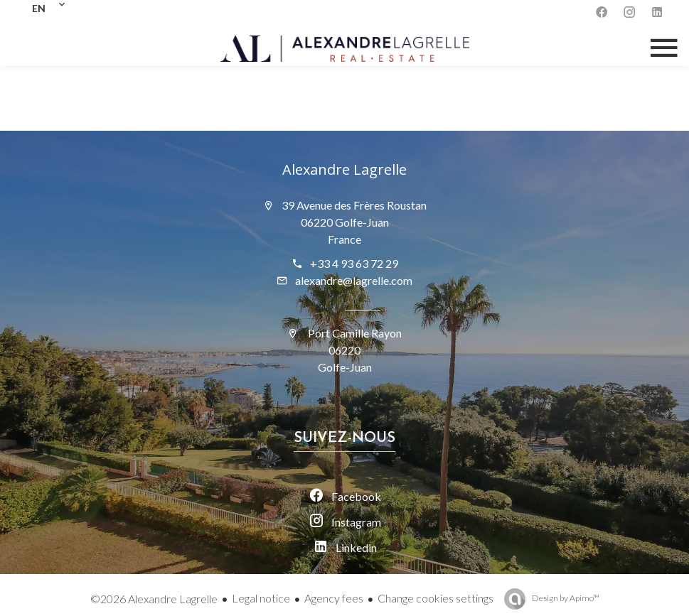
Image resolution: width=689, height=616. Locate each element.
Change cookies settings (436, 598)
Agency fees (334, 598)
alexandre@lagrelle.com (354, 280)
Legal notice (261, 598)
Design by (565, 598)
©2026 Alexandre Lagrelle (154, 599)
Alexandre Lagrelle (344, 169)
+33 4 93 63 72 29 (354, 263)
